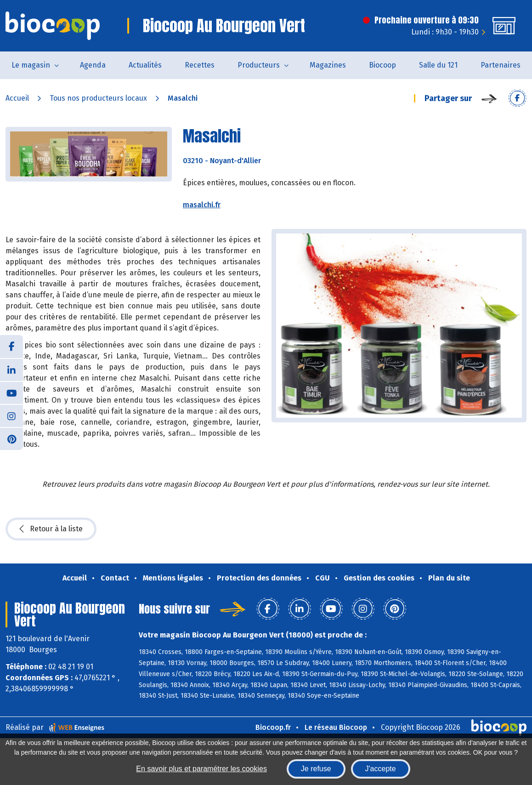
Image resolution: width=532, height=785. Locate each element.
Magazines (328, 65)
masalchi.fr (202, 205)
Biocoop (382, 65)
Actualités (145, 65)
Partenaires (501, 65)
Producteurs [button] (259, 65)
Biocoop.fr (273, 727)
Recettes (200, 65)
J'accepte (381, 769)
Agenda (93, 65)
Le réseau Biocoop (336, 727)
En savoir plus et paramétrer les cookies (201, 769)
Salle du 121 (438, 65)
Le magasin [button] (31, 65)
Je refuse (316, 769)
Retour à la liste (51, 529)
